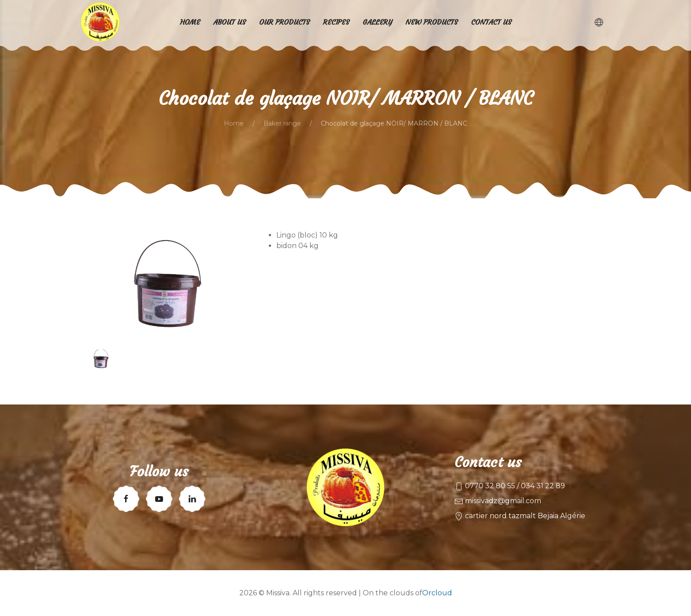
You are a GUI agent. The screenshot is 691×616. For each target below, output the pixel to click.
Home (234, 123)
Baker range (282, 123)
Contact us (491, 22)
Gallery (377, 22)
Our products (284, 22)
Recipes (336, 22)
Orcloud (437, 593)
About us (230, 22)
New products (432, 22)
